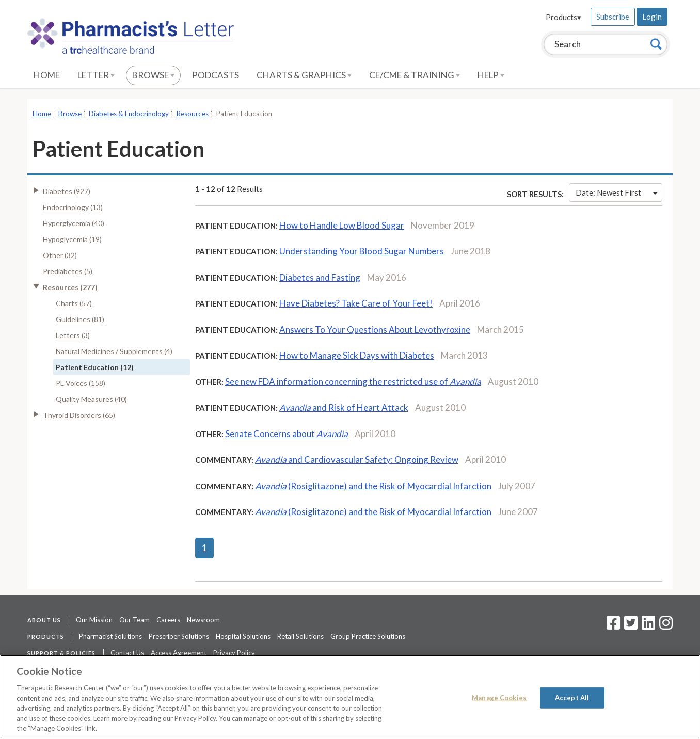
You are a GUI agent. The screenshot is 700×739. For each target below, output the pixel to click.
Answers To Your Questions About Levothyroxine (375, 330)
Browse (153, 75)
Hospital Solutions (243, 636)
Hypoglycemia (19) (72, 239)
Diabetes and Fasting (320, 277)
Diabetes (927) (67, 191)
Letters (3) (73, 335)
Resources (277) (70, 287)
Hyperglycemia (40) (74, 223)
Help (491, 75)
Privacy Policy (234, 653)
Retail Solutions (300, 636)
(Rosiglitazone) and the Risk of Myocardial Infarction (373, 486)
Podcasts (216, 75)
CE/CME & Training (415, 75)
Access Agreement (179, 653)
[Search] (656, 44)
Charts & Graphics (304, 75)
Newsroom (203, 620)
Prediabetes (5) (68, 271)
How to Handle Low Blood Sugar (342, 225)
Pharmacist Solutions (110, 636)
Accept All (572, 697)
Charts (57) (74, 303)
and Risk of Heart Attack (344, 407)
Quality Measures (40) (91, 399)
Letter (96, 75)
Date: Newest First (616, 192)
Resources (192, 114)
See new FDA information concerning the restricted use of (353, 382)
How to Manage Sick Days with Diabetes (357, 355)
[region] (350, 697)
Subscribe (613, 17)
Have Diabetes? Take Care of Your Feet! (356, 303)
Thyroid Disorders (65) (79, 415)
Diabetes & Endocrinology (129, 114)
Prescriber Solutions (179, 636)
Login (652, 17)
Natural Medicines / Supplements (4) (114, 351)
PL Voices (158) (81, 383)
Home (47, 75)
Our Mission (94, 620)
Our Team (134, 620)
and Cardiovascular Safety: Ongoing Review (357, 460)
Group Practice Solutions (368, 636)
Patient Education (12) (95, 367)
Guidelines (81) (80, 319)
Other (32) (60, 255)
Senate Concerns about (287, 434)
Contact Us (127, 653)
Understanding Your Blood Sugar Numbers (362, 251)
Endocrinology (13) (73, 207)
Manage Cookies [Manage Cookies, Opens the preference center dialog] (499, 697)
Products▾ (563, 17)
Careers (168, 620)
